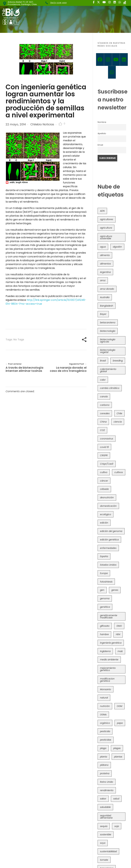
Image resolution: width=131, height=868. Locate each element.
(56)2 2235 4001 (58, 3)
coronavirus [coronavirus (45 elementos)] (107, 439)
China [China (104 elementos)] (103, 422)
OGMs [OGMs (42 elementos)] (103, 715)
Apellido (102, 133)
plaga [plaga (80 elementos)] (103, 748)
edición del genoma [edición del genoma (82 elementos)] (111, 531)
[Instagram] (108, 59)
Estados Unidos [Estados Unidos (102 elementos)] (108, 565)
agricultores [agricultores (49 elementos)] (107, 219)
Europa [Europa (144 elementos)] (104, 573)
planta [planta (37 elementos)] (104, 757)
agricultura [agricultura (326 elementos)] (106, 228)
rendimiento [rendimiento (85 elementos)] (107, 790)
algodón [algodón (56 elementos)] (117, 247)
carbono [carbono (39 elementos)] (105, 405)
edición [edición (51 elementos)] (104, 523)
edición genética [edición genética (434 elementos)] (109, 540)
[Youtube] (116, 59)
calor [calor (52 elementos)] (103, 380)
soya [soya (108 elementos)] (103, 843)
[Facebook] (100, 59)
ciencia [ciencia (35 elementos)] (118, 422)
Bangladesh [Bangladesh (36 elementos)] (107, 306)
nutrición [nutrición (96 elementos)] (105, 706)
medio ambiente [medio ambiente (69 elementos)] (109, 660)
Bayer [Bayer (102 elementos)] (103, 314)
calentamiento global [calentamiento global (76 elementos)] (108, 370)
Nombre (102, 122)
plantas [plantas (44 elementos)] (118, 757)
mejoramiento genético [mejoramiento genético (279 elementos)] (108, 669)
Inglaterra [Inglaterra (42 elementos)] (105, 651)
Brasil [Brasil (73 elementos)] (103, 361)
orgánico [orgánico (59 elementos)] (105, 723)
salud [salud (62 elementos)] (116, 799)
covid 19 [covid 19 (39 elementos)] (104, 447)
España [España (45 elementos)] (104, 556)
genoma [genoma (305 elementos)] (105, 598)
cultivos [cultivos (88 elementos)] (119, 472)
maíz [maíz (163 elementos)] (120, 651)
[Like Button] (60, 124)
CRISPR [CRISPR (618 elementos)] (104, 455)
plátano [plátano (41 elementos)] (104, 765)
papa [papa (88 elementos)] (120, 723)
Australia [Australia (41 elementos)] (105, 297)
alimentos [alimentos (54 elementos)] (105, 264)
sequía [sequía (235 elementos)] (104, 826)
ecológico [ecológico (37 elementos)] (106, 514)
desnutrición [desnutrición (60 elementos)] (107, 497)
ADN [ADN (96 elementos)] (102, 211)
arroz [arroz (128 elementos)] (103, 280)
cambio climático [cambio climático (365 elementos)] (110, 388)
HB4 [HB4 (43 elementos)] (118, 634)
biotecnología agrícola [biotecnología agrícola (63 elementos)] (108, 341)
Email (100, 145)
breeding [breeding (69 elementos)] (118, 361)
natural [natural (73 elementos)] (104, 698)
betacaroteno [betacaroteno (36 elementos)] (108, 323)
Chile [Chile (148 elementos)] (119, 413)
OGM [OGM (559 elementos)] (119, 706)
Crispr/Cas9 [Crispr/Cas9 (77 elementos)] (107, 464)
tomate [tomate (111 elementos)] (104, 860)
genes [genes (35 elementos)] (115, 590)
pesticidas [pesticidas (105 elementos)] (106, 740)
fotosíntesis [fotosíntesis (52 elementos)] (106, 582)
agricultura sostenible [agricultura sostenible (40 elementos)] (106, 237)
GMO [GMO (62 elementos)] (119, 626)
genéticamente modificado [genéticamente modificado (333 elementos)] (109, 616)
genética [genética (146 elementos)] (105, 607)
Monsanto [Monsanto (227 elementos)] (106, 689)
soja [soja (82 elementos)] (117, 826)
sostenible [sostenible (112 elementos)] (106, 835)
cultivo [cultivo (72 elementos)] (104, 472)
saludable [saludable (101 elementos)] (105, 807)
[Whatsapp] (112, 72)
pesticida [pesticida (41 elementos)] (105, 731)
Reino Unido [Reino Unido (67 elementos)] (107, 782)
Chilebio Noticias (42, 124)
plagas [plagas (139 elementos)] (117, 748)
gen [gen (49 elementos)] (102, 590)
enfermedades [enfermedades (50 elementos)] (108, 548)
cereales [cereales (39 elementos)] (105, 413)
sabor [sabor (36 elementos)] (103, 799)
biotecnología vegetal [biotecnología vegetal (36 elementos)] (108, 351)
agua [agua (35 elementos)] (103, 247)
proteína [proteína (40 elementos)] (105, 773)
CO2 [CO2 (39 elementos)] (102, 430)
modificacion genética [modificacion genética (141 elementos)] (107, 680)
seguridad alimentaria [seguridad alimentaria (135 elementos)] (106, 817)
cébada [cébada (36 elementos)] (104, 489)
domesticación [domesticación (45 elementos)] (108, 506)
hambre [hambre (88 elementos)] (104, 634)
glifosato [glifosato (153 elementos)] (105, 626)
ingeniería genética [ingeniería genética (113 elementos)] (111, 643)
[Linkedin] (124, 59)
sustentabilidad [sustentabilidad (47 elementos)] (108, 851)
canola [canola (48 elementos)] (104, 397)
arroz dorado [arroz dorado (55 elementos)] (107, 289)
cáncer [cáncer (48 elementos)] (104, 481)
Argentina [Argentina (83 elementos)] (105, 272)
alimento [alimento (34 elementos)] (105, 255)
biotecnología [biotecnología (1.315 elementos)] (108, 331)
